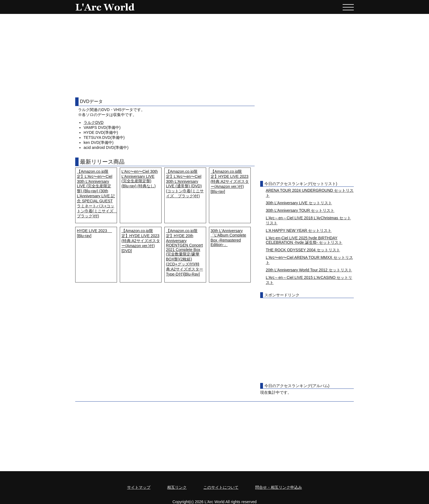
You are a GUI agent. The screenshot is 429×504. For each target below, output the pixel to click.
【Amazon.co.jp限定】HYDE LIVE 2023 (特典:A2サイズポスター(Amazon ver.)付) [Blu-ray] (230, 181)
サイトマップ (139, 487)
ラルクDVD (94, 122)
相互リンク (177, 487)
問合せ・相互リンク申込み (279, 487)
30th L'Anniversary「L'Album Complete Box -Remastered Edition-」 (228, 238)
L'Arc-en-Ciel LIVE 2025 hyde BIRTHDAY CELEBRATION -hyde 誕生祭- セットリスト (304, 240)
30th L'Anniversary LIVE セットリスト (299, 203)
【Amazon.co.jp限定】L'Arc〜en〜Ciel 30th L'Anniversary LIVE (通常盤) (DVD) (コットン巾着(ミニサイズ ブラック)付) (185, 184)
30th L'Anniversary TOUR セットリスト (300, 210)
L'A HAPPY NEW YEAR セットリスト (299, 230)
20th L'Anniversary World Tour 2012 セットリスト (309, 270)
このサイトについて (221, 487)
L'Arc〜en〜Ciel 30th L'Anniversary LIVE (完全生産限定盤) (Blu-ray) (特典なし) (140, 179)
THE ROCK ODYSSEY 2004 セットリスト (303, 250)
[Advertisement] (214, 56)
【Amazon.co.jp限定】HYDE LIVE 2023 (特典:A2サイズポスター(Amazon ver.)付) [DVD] (141, 241)
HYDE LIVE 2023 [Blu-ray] (94, 233)
